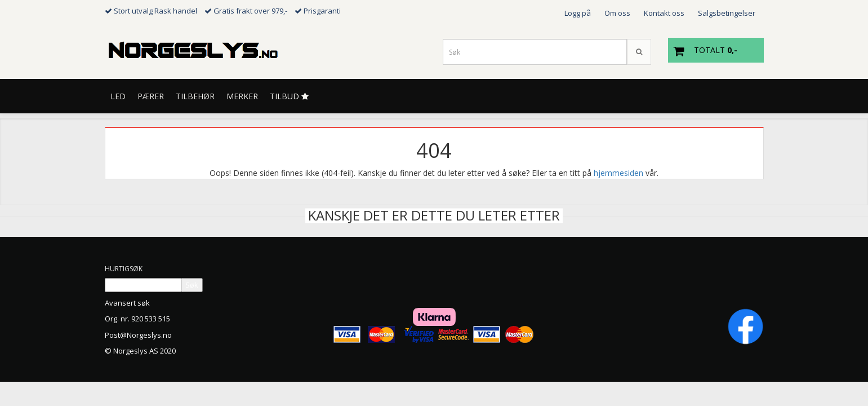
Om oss (617, 13)
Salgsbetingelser (727, 13)
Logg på (578, 13)
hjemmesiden (618, 173)
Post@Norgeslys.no (138, 335)
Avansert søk (127, 303)
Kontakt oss (664, 13)
